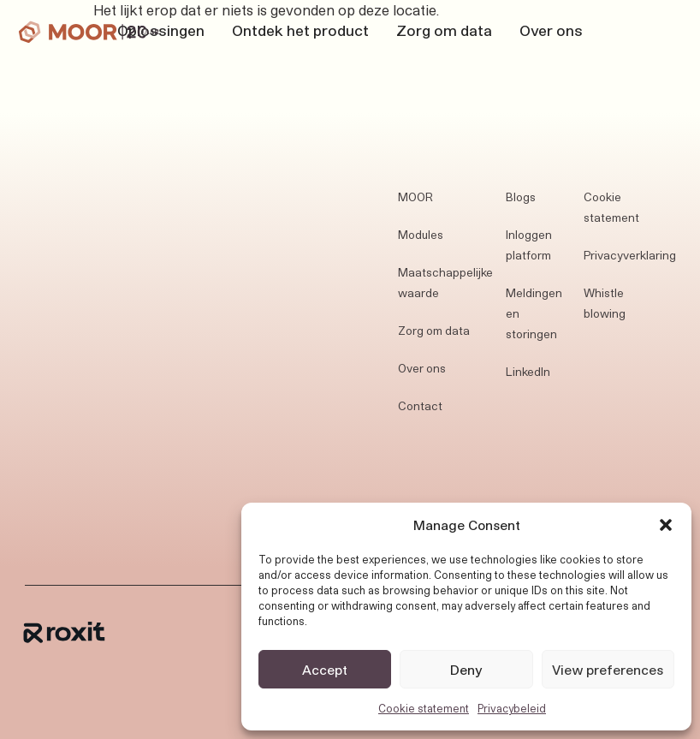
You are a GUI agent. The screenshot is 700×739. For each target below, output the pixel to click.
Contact (420, 406)
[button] (666, 525)
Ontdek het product (300, 30)
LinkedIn (528, 372)
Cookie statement (424, 708)
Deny (466, 670)
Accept (325, 670)
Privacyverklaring (630, 255)
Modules (421, 235)
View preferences (608, 670)
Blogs (521, 197)
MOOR (415, 197)
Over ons (551, 30)
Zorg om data (444, 30)
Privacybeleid (512, 708)
